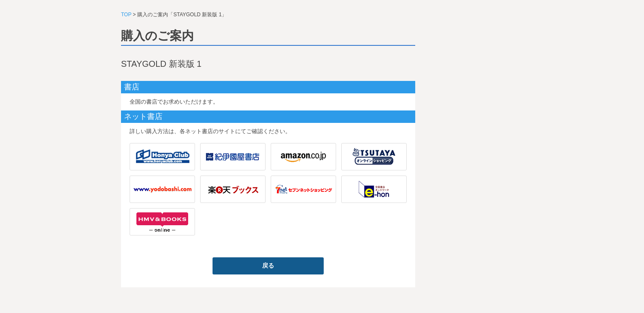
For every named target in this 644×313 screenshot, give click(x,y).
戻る (268, 265)
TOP (126, 15)
